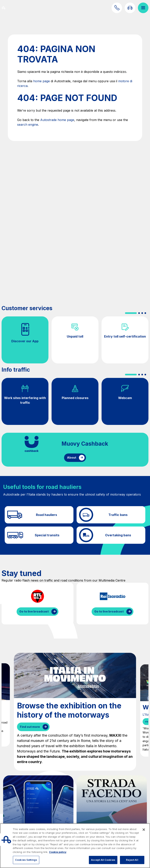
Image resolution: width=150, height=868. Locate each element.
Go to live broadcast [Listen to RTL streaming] (34, 611)
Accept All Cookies (103, 860)
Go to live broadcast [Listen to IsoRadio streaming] (109, 611)
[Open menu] (143, 8)
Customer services (27, 308)
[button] (131, 313)
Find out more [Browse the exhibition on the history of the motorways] (30, 727)
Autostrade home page (57, 120)
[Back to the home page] (8, 8)
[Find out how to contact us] (117, 8)
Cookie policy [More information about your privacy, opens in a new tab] (58, 852)
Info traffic (16, 370)
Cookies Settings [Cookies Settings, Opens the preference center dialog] (26, 860)
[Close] (144, 830)
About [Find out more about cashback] (72, 457)
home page (42, 81)
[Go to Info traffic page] (130, 8)
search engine (28, 125)
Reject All (132, 860)
